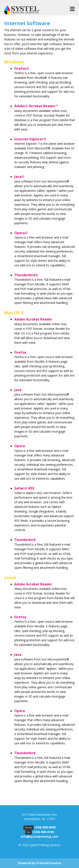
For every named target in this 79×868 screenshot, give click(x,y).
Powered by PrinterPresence (39, 863)
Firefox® (22, 68)
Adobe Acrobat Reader (33, 319)
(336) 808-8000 (45, 827)
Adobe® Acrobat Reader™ (36, 106)
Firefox (20, 352)
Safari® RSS (24, 488)
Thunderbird (25, 540)
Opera (20, 446)
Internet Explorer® (30, 139)
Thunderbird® (26, 275)
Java (18, 390)
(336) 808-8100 (43, 832)
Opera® (21, 233)
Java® (19, 177)
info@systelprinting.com (39, 836)
